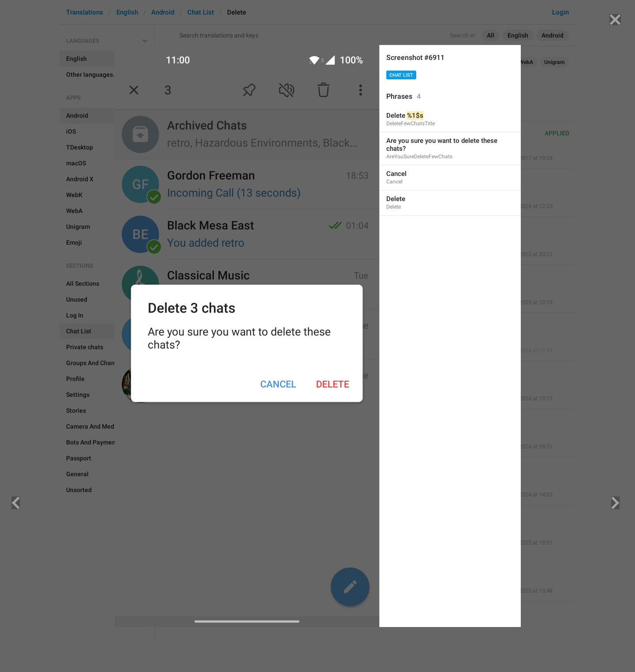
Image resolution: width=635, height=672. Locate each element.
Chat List (401, 75)
